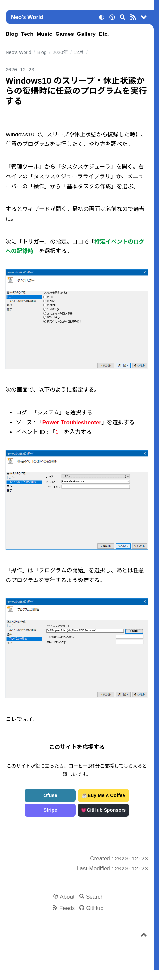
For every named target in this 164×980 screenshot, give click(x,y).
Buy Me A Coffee (106, 795)
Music (44, 34)
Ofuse (50, 795)
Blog (12, 34)
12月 (79, 52)
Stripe (50, 810)
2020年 (60, 52)
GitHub (95, 908)
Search (95, 897)
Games (65, 34)
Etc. (104, 34)
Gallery (86, 34)
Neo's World (27, 17)
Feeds (67, 908)
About (67, 897)
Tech (27, 34)
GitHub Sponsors (106, 810)
